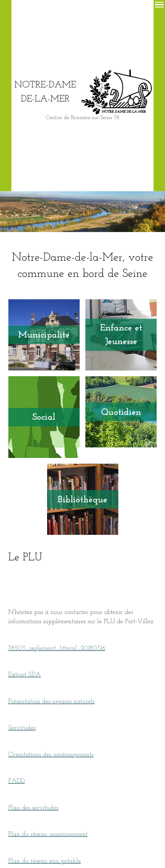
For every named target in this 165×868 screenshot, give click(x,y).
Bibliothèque (82, 498)
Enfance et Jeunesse (121, 334)
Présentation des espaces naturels (51, 700)
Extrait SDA (25, 674)
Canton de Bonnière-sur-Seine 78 (82, 118)
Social (44, 417)
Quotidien (121, 412)
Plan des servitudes (33, 806)
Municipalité (44, 334)
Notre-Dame (45, 91)
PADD (17, 780)
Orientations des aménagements (51, 753)
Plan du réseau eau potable (45, 860)
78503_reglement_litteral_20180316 (57, 647)
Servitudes (22, 727)
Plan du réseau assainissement (48, 833)
